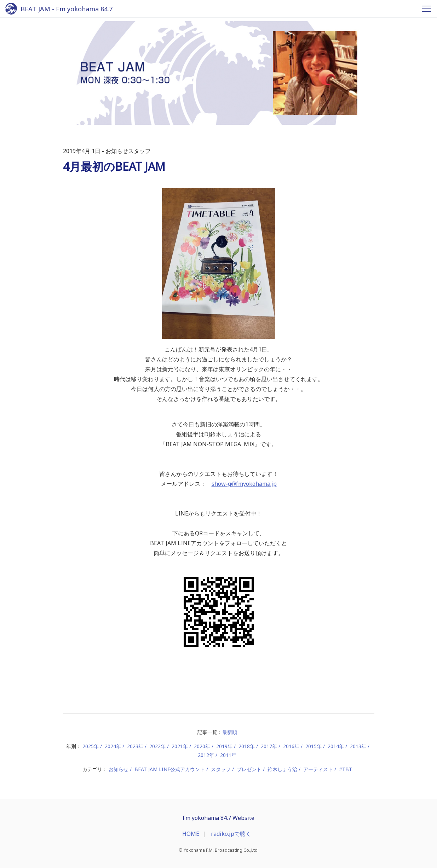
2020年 (202, 746)
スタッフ (221, 769)
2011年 (228, 755)
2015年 (314, 746)
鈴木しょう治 (282, 769)
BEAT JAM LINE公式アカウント (170, 769)
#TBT (346, 769)
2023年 (135, 746)
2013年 (358, 746)
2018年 (247, 746)
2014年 (336, 746)
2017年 (269, 746)
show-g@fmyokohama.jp (244, 484)
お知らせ (119, 769)
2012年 (206, 755)
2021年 (180, 746)
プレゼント (249, 769)
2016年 (291, 746)
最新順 (230, 732)
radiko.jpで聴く (231, 834)
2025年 (91, 746)
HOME (191, 834)
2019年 (224, 746)
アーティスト (318, 769)
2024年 (113, 746)
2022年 (157, 746)
